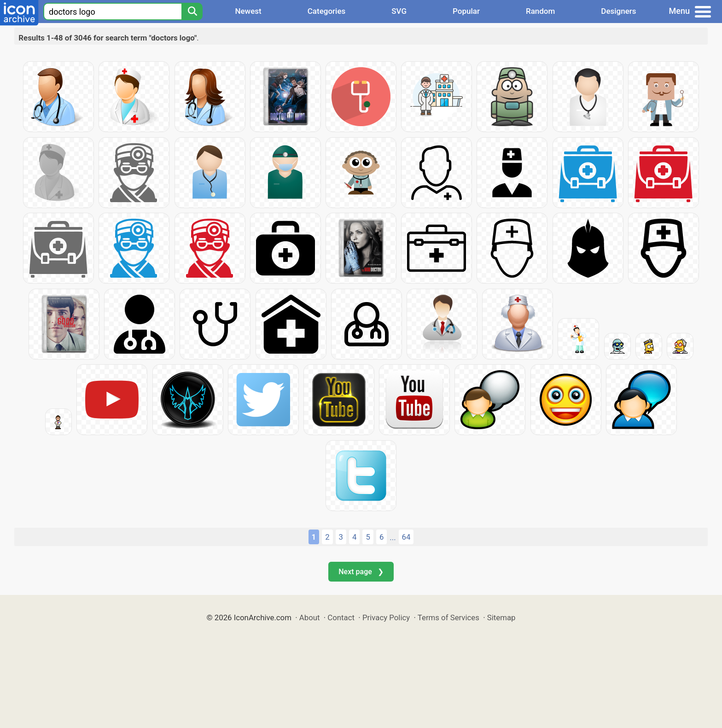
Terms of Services (448, 617)
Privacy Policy (386, 617)
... (393, 537)
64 (406, 537)
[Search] (192, 12)
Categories (327, 11)
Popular (466, 11)
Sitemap (501, 617)
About (310, 617)
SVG (399, 11)
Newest (248, 11)
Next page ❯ (361, 572)
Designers (618, 11)
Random (540, 11)
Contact (341, 617)
